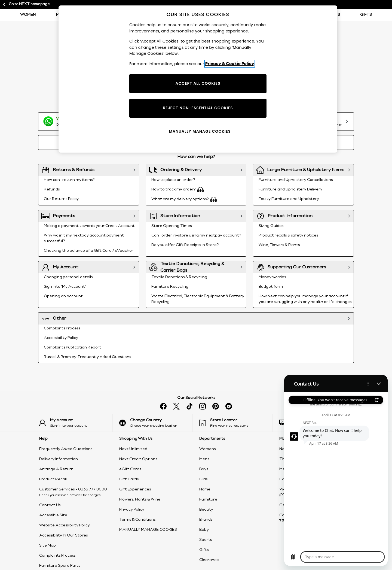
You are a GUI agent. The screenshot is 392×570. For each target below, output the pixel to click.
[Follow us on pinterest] (216, 406)
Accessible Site (53, 515)
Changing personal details (68, 277)
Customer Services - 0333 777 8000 (73, 489)
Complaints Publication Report (73, 347)
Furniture (208, 499)
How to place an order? (173, 180)
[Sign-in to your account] (76, 423)
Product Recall (53, 479)
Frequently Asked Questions (66, 449)
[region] (198, 79)
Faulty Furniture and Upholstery (289, 199)
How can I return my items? (69, 180)
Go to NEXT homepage (26, 4)
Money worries (272, 277)
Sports (206, 540)
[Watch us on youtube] (229, 406)
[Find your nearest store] (236, 423)
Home (205, 489)
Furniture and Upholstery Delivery (290, 189)
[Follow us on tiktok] (189, 406)
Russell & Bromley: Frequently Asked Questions (87, 357)
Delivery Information (59, 459)
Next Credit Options (138, 459)
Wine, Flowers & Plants (279, 245)
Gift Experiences (135, 489)
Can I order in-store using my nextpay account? (196, 235)
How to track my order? (178, 189)
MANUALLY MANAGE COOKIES (148, 530)
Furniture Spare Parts (60, 566)
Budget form (271, 287)
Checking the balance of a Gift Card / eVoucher (89, 251)
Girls (203, 479)
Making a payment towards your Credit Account (89, 226)
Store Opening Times (171, 226)
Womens (207, 449)
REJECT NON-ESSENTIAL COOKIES (198, 108)
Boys (204, 469)
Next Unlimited (133, 449)
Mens (204, 459)
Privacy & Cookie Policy (230, 64)
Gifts (366, 15)
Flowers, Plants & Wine (140, 499)
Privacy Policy (132, 510)
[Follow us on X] (176, 406)
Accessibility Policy (61, 338)
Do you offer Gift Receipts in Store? (185, 245)
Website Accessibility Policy (65, 525)
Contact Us (50, 505)
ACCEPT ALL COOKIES (198, 83)
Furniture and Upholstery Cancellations (296, 180)
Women (28, 15)
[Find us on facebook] (163, 406)
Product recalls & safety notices (288, 235)
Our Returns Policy (61, 199)
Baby (204, 530)
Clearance (209, 560)
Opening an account (63, 296)
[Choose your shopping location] (156, 423)
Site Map (48, 545)
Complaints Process (62, 328)
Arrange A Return (56, 469)
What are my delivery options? (184, 199)
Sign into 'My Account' (65, 287)
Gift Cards (129, 479)
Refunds (52, 189)
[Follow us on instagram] (203, 406)
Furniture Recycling (170, 287)
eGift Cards (130, 469)
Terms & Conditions (137, 520)
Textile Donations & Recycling (179, 277)
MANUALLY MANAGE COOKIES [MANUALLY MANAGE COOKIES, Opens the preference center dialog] (200, 131)
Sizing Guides (271, 226)
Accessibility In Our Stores (63, 535)
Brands (206, 520)
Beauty (206, 510)
